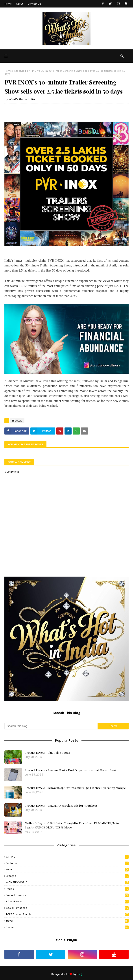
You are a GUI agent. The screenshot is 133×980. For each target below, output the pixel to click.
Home (8, 4)
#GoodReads (67, 901)
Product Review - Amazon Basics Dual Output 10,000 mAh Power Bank (71, 770)
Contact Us (34, 4)
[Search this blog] (51, 726)
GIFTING (67, 857)
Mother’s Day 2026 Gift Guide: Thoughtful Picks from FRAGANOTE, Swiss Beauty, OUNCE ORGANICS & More (72, 825)
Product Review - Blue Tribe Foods (47, 752)
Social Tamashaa (67, 908)
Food (67, 869)
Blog (79, 974)
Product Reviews (67, 895)
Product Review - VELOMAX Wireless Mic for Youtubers (61, 805)
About (20, 4)
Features (67, 863)
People (67, 889)
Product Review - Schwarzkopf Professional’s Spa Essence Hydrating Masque (75, 788)
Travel (67, 921)
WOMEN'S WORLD (67, 882)
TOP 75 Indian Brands (67, 914)
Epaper (67, 927)
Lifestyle (19, 71)
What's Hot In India (22, 99)
